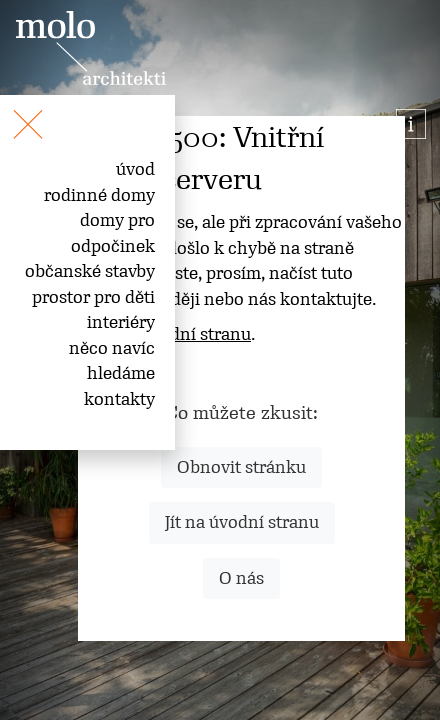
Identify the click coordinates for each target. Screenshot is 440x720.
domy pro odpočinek (113, 233)
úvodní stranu (196, 334)
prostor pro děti (93, 297)
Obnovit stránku (241, 467)
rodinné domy (99, 195)
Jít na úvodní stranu (242, 522)
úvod (135, 169)
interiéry (121, 322)
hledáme (121, 373)
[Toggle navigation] (8, 113)
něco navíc (112, 348)
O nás (241, 578)
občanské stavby (90, 271)
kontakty (119, 399)
